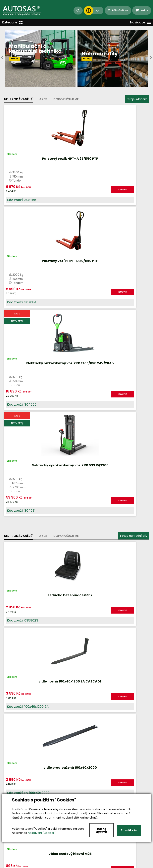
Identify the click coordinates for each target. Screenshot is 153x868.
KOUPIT (62, 189)
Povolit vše (129, 830)
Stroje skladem (137, 99)
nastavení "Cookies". (42, 833)
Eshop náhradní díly (134, 331)
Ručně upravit (102, 830)
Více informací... (85, 588)
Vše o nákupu (14, 865)
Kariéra (83, 865)
